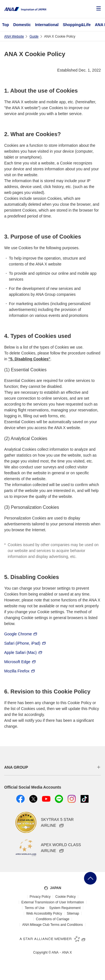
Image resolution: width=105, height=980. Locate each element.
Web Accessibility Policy (44, 913)
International (47, 25)
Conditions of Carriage (53, 919)
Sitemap (73, 913)
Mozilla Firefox (20, 671)
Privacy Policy (40, 897)
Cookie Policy (65, 897)
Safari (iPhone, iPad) (25, 643)
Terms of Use (35, 908)
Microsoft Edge (20, 661)
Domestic (22, 25)
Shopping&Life (77, 25)
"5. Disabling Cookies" (29, 359)
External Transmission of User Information (53, 902)
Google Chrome (21, 634)
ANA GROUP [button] (16, 767)
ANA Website (14, 36)
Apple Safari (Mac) (23, 652)
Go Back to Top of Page (90, 878)
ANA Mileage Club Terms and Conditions (53, 925)
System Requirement (65, 908)
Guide (34, 36)
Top (6, 25)
